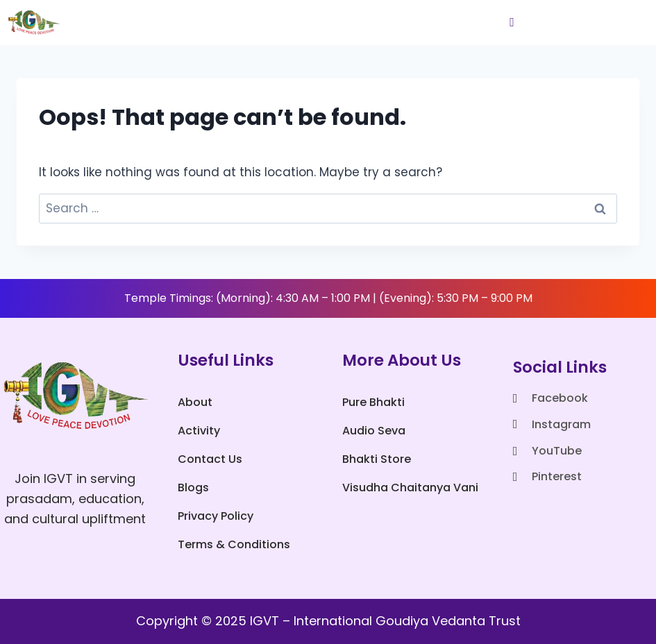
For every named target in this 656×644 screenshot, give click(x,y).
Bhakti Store (377, 459)
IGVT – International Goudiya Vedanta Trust (385, 621)
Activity (199, 431)
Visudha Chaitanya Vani (410, 488)
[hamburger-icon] (512, 23)
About (195, 402)
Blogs (193, 488)
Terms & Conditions (234, 544)
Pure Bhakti (373, 402)
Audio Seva (374, 431)
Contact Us (210, 459)
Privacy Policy (216, 516)
